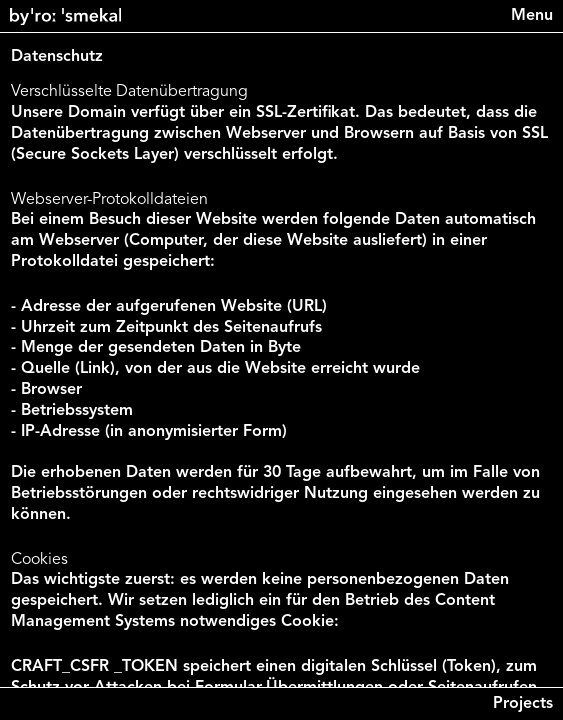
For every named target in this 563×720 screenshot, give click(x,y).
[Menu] (532, 16)
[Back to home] (65, 16)
